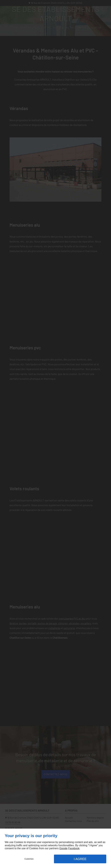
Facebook (74, 848)
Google (63, 848)
